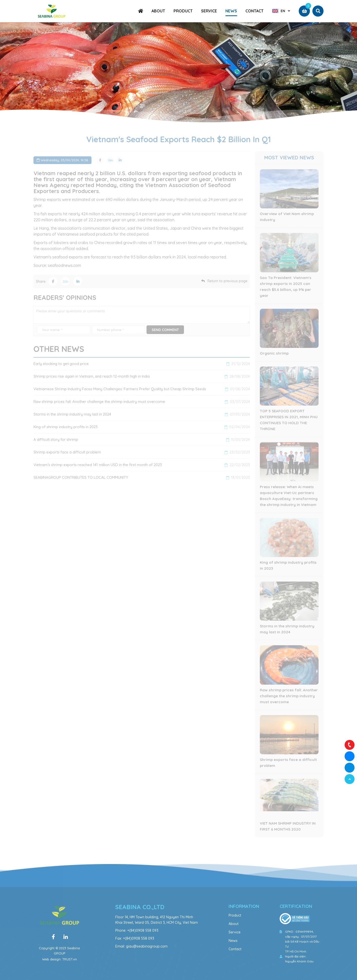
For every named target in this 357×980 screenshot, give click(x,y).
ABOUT (158, 11)
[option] (178, 74)
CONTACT (254, 11)
